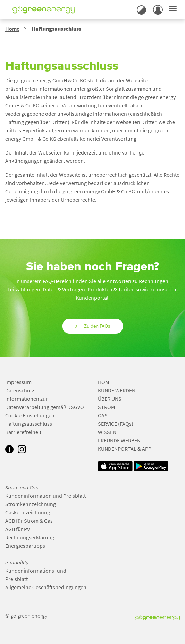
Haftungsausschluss (29, 424)
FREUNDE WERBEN (119, 440)
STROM (107, 407)
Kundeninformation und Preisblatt (45, 496)
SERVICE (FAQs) (116, 424)
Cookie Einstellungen (30, 415)
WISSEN (107, 432)
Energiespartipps (25, 546)
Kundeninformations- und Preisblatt (36, 575)
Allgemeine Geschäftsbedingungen (46, 587)
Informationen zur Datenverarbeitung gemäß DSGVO (45, 403)
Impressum (18, 382)
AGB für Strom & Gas (29, 521)
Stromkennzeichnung (31, 504)
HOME (105, 382)
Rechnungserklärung (30, 537)
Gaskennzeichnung (28, 512)
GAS (103, 415)
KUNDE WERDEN (117, 390)
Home (12, 29)
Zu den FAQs (93, 326)
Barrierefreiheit (23, 432)
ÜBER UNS (110, 399)
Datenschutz (20, 390)
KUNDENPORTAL (117, 449)
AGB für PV (18, 529)
